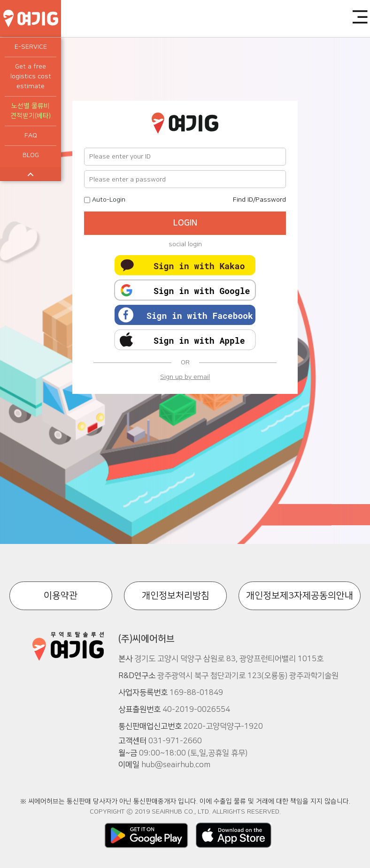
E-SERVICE (31, 47)
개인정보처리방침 (176, 596)
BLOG (31, 155)
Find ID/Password (259, 200)
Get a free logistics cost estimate (31, 76)
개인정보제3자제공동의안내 (300, 596)
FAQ (31, 136)
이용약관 (61, 596)
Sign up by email (185, 377)
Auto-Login (109, 200)
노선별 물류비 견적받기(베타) (31, 111)
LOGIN (185, 223)
